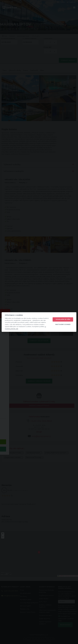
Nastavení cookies (63, 324)
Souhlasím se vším (63, 319)
